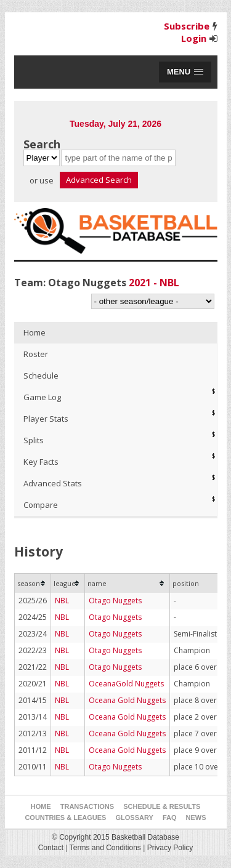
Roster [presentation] (36, 354)
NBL (62, 601)
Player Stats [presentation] (46, 419)
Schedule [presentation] (41, 376)
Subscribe (187, 26)
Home (41, 806)
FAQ (170, 818)
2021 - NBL (154, 283)
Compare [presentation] (41, 505)
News (196, 818)
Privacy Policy (170, 848)
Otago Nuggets (115, 601)
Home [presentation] (34, 332)
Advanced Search (99, 180)
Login (194, 38)
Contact (51, 848)
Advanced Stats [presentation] (53, 483)
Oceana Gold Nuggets (127, 700)
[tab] (116, 333)
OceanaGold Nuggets (126, 684)
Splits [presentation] (34, 440)
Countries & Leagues (65, 818)
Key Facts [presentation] (41, 462)
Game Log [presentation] (42, 397)
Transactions (87, 806)
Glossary (135, 818)
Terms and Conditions (105, 848)
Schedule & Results (162, 806)
